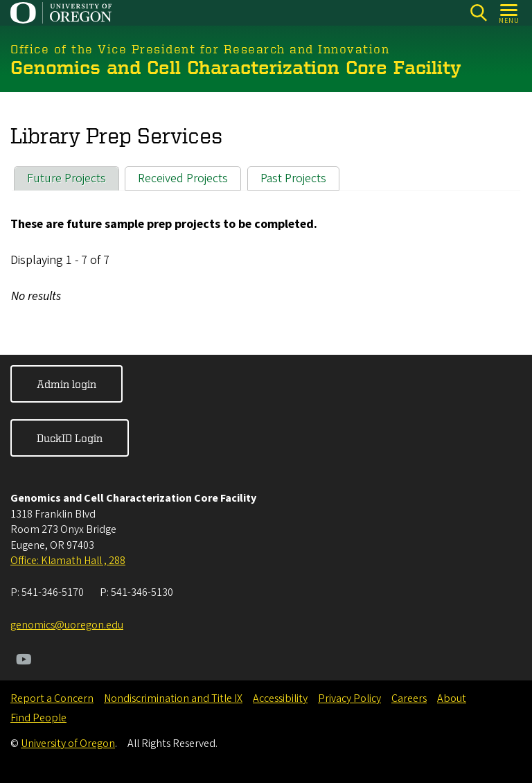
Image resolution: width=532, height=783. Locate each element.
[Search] (478, 13)
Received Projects (183, 178)
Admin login (66, 384)
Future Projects (66, 178)
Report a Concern (52, 698)
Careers (409, 698)
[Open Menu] (509, 13)
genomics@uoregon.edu (67, 625)
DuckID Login (70, 438)
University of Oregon (68, 744)
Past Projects (293, 178)
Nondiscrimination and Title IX (173, 698)
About (452, 698)
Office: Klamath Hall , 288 (68, 561)
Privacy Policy (349, 698)
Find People (38, 718)
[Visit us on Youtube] (24, 661)
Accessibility (280, 698)
